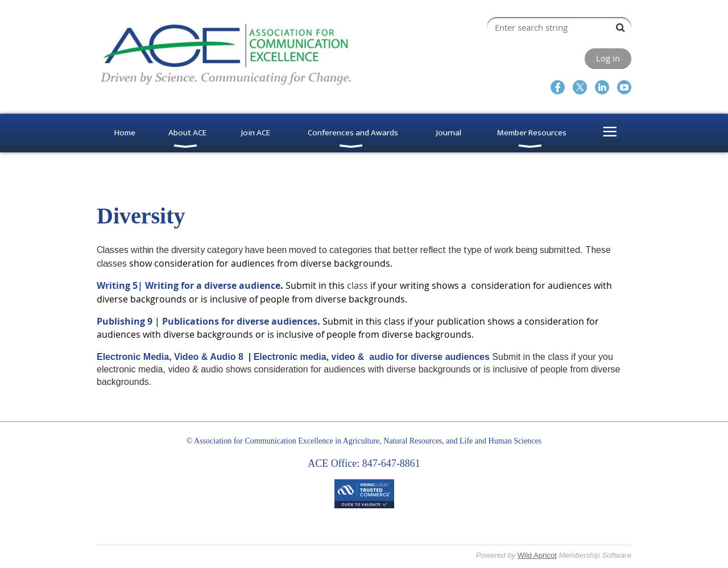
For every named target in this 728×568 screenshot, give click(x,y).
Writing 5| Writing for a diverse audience (189, 285)
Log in (608, 58)
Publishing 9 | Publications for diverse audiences (207, 321)
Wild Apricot (537, 555)
